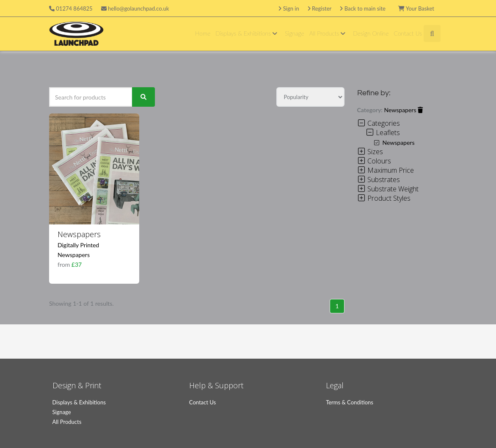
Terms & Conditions (350, 402)
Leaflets (383, 133)
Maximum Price (386, 170)
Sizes (370, 152)
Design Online (371, 33)
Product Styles (384, 198)
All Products (329, 33)
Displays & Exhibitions (248, 33)
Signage (295, 33)
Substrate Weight (388, 189)
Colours (374, 161)
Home (203, 33)
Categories (379, 123)
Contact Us (408, 33)
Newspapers (79, 234)
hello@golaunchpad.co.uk (135, 8)
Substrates (379, 180)
